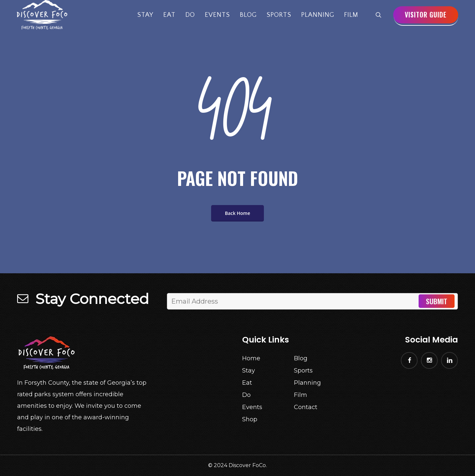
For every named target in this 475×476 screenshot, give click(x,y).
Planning (307, 383)
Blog (301, 358)
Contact (306, 407)
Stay (249, 371)
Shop (250, 419)
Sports (303, 371)
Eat (247, 383)
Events (252, 407)
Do (246, 395)
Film (301, 395)
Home (251, 358)
